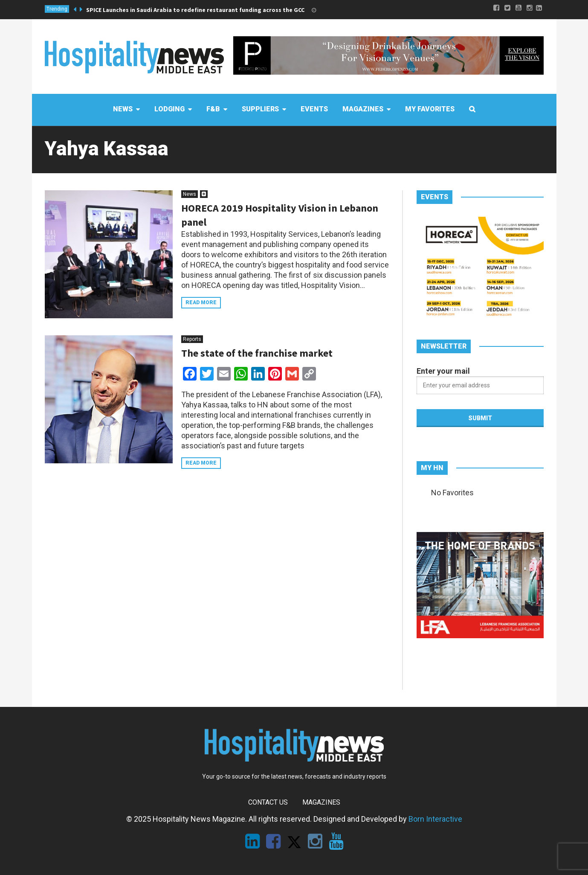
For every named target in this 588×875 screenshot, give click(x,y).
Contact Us (268, 802)
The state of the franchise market (257, 353)
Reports (192, 339)
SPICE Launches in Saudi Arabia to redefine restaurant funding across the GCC (195, 10)
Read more (201, 302)
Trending (57, 9)
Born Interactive (435, 819)
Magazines (321, 802)
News (190, 194)
